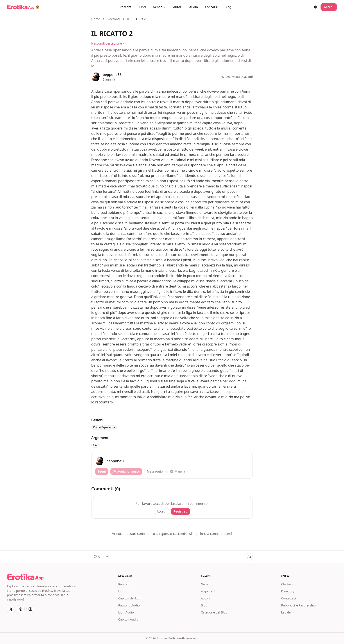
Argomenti (208, 591)
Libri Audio (126, 612)
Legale (286, 612)
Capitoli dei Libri (130, 598)
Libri (143, 7)
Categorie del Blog (214, 612)
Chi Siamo (288, 584)
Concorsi (211, 7)
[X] (11, 609)
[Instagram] (30, 609)
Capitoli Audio (128, 619)
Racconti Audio (129, 605)
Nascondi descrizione (109, 43)
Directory (288, 591)
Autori (178, 7)
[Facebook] (21, 609)
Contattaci (288, 598)
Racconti (126, 7)
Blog (228, 7)
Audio (194, 7)
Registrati (181, 511)
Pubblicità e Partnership (298, 605)
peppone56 (112, 75)
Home (96, 19)
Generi (160, 7)
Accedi (329, 7)
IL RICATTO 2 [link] (136, 19)
